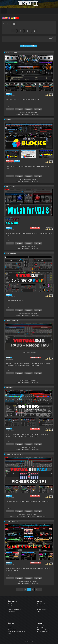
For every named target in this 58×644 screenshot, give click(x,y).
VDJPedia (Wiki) (42, 610)
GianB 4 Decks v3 (12, 521)
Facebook (40, 626)
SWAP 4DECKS (11, 253)
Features (10, 608)
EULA (10, 634)
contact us (11, 628)
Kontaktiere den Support (44, 604)
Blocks (8, 119)
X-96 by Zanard (11, 52)
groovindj (51, 227)
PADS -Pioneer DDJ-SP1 (14, 454)
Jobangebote (12, 630)
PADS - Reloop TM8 (13, 320)
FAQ (38, 608)
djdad (52, 160)
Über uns (11, 626)
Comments (27, 115)
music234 (51, 428)
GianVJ (51, 562)
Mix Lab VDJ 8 (11, 186)
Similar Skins (22, 517)
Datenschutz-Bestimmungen (16, 632)
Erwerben (11, 606)
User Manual (41, 606)
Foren (39, 612)
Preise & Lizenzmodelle (15, 610)
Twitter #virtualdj (43, 632)
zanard (51, 93)
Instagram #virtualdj (44, 630)
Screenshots (12, 612)
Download (11, 604)
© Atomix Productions (29, 642)
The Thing (10, 387)
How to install (37, 115)
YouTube (40, 628)
